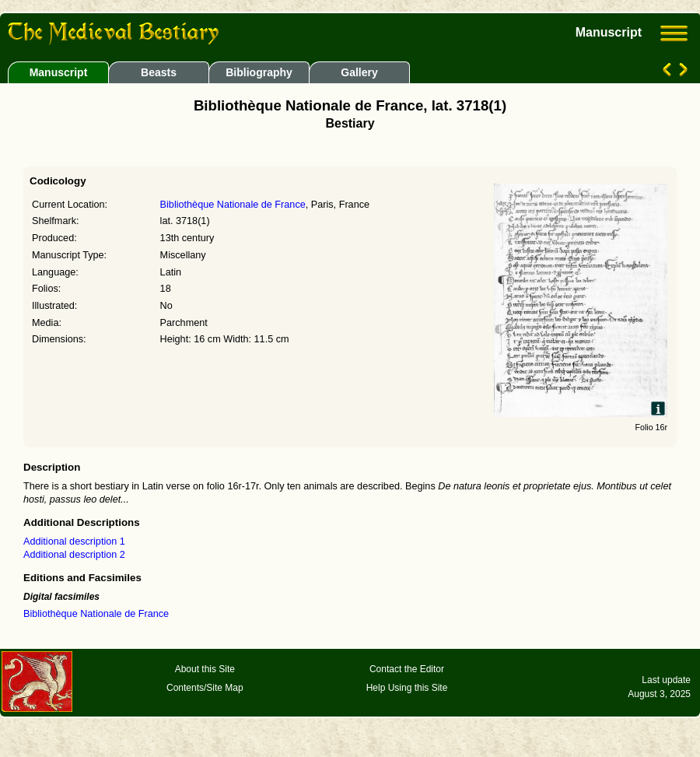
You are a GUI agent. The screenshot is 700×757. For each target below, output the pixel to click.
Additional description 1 (74, 541)
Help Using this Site (407, 688)
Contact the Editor (407, 669)
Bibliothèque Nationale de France (233, 205)
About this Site (205, 669)
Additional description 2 (74, 555)
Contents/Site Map (205, 688)
